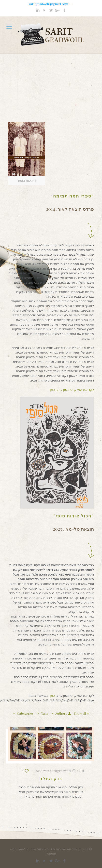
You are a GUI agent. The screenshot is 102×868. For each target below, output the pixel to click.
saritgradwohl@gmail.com (48, 4)
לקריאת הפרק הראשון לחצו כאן (72, 389)
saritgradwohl (61, 771)
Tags (42, 713)
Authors (61, 713)
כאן (53, 695)
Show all (82, 713)
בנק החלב (51, 778)
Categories (23, 713)
